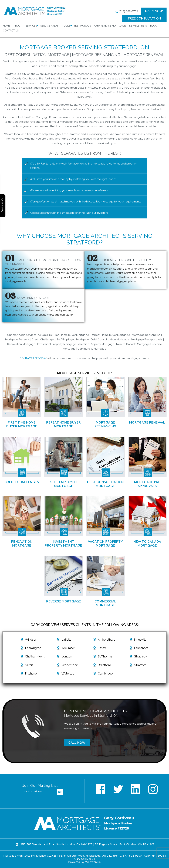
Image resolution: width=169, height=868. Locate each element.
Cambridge (105, 673)
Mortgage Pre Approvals (147, 484)
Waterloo (68, 673)
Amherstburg (107, 640)
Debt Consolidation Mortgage (105, 484)
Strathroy (141, 656)
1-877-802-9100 (131, 856)
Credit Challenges (22, 482)
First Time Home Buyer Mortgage (22, 424)
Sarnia (29, 665)
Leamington (33, 648)
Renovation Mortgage (22, 543)
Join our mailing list (40, 786)
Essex (102, 648)
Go (60, 792)
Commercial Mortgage (105, 603)
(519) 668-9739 (127, 11)
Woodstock (70, 665)
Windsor (31, 640)
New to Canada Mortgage (147, 543)
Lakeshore (141, 648)
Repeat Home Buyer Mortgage (64, 424)
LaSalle (67, 640)
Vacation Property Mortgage (106, 543)
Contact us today (33, 358)
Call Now (77, 743)
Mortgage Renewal (147, 422)
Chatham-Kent (35, 656)
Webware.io (93, 862)
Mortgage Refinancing (105, 424)
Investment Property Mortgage (64, 543)
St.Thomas (105, 656)
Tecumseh (69, 648)
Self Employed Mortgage (64, 484)
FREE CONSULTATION (144, 18)
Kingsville (140, 640)
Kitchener (31, 673)
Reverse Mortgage (64, 601)
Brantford (104, 665)
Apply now (154, 11)
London (67, 656)
